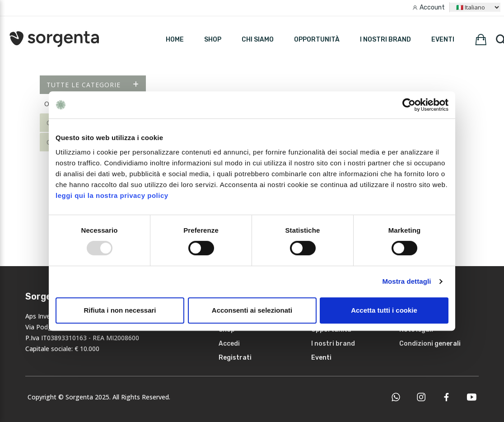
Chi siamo (258, 40)
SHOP (213, 40)
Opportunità (317, 40)
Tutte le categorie (93, 85)
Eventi (443, 40)
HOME (175, 40)
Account (432, 7)
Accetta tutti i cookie (384, 310)
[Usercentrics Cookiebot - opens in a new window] (409, 105)
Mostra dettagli (406, 281)
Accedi (229, 344)
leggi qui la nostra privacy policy (112, 195)
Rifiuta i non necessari (120, 310)
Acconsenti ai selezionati (252, 310)
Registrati (235, 358)
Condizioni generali (430, 344)
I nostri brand (385, 40)
